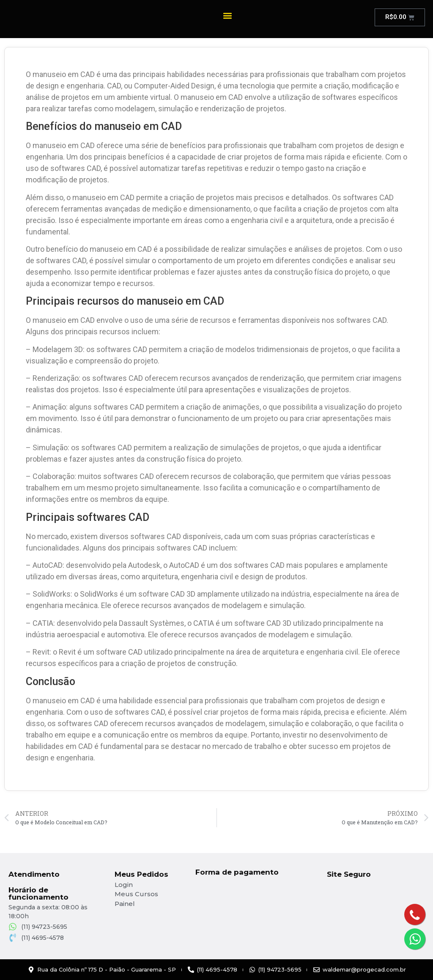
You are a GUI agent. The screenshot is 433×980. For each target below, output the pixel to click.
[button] (228, 15)
